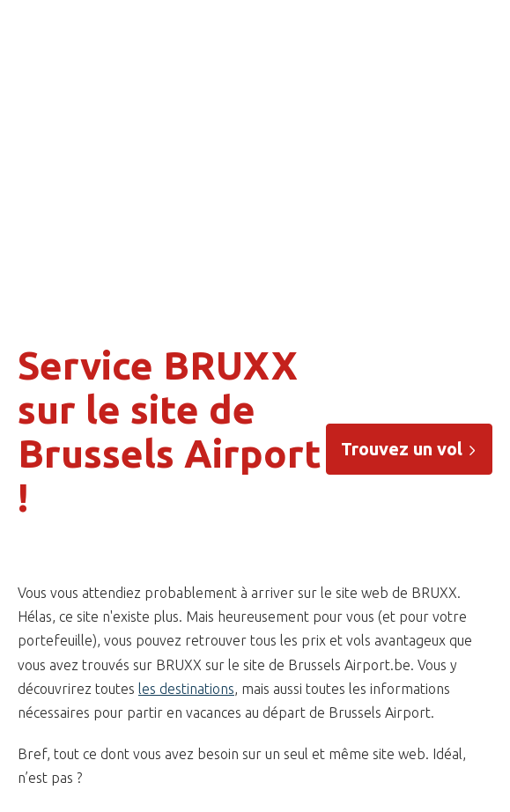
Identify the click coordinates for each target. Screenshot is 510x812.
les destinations (186, 689)
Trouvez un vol (409, 449)
